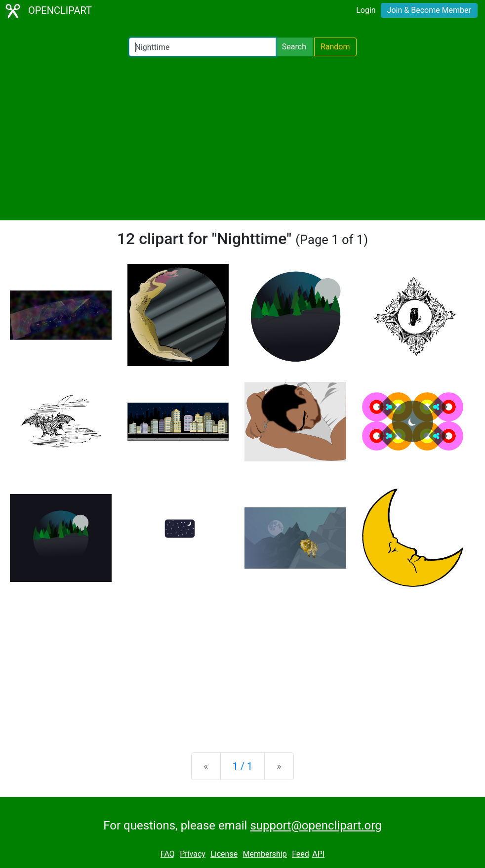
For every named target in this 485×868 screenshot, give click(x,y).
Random (335, 47)
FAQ (168, 854)
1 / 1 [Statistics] (243, 766)
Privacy (193, 854)
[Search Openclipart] (202, 47)
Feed (301, 854)
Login (366, 10)
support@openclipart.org (316, 826)
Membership (264, 854)
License (224, 854)
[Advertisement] (242, 138)
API (318, 854)
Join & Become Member (429, 10)
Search (294, 47)
